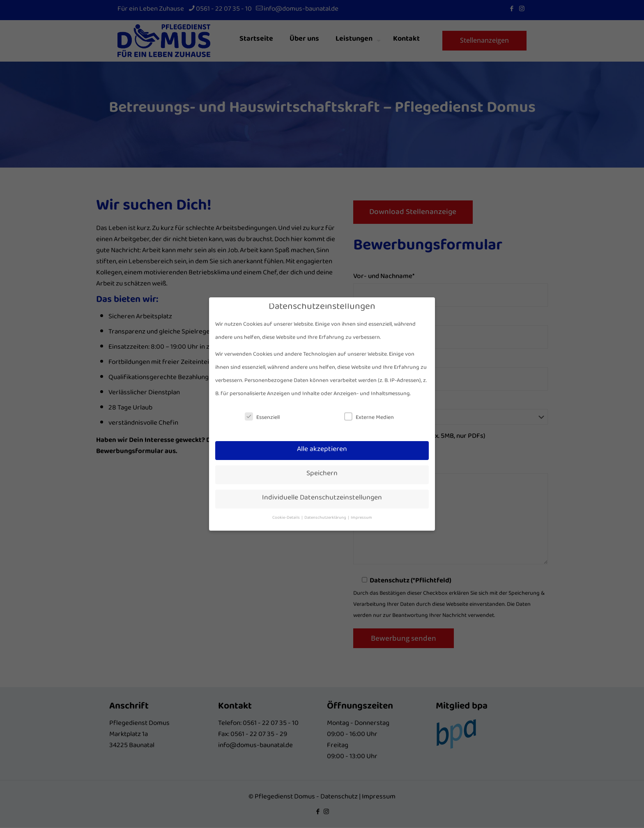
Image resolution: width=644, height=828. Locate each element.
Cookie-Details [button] (286, 519)
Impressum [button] (361, 519)
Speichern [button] (322, 475)
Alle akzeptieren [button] (322, 451)
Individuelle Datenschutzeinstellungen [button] (322, 499)
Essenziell (262, 419)
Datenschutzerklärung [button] (326, 519)
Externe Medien (369, 419)
